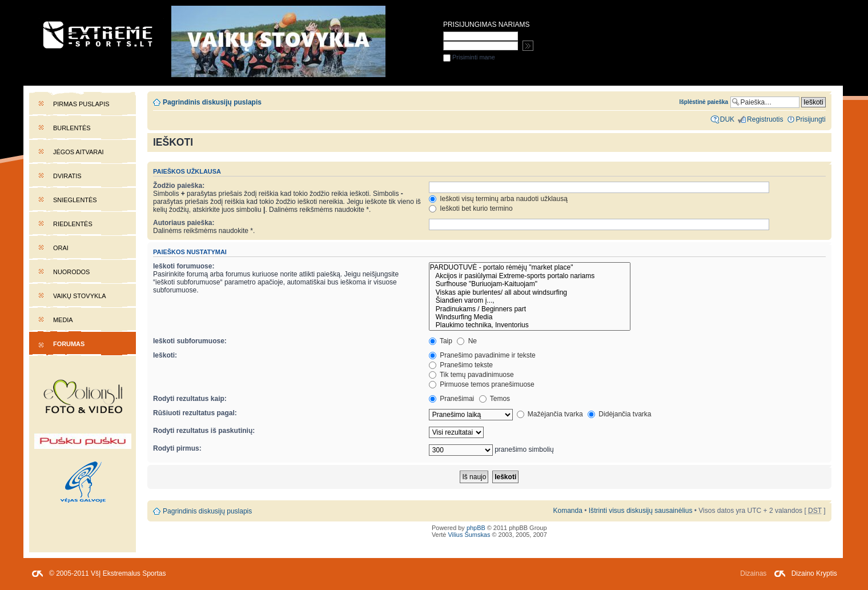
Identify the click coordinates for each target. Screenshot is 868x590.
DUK (727, 119)
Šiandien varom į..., (530, 300)
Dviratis (67, 176)
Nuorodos (71, 272)
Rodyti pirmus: (177, 448)
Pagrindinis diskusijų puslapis (212, 102)
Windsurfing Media (530, 317)
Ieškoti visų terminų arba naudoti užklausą (498, 199)
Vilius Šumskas (469, 535)
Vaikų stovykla (80, 296)
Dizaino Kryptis (814, 573)
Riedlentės (73, 224)
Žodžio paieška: (179, 186)
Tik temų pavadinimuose (471, 375)
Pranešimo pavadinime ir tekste (482, 355)
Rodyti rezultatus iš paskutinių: (204, 431)
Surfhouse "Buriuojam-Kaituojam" (530, 284)
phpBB (476, 528)
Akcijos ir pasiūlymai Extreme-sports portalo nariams (530, 276)
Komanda (567, 511)
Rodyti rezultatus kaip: (190, 399)
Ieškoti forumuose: (184, 266)
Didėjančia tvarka (620, 414)
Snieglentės (75, 200)
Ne (467, 341)
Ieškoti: (165, 355)
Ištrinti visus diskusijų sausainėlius (641, 511)
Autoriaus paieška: (184, 223)
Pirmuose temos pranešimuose (482, 384)
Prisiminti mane (469, 57)
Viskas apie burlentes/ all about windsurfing (530, 292)
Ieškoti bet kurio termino (471, 208)
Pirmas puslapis (81, 104)
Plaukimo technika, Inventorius (530, 325)
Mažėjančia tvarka (550, 414)
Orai (61, 248)
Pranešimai (451, 399)
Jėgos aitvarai (79, 152)
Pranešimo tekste (461, 365)
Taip (441, 341)
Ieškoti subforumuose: (190, 341)
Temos (495, 399)
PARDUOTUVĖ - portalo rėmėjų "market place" (530, 267)
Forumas (69, 344)
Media (63, 320)
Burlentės (72, 128)
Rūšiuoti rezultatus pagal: (195, 413)
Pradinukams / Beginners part (530, 309)
